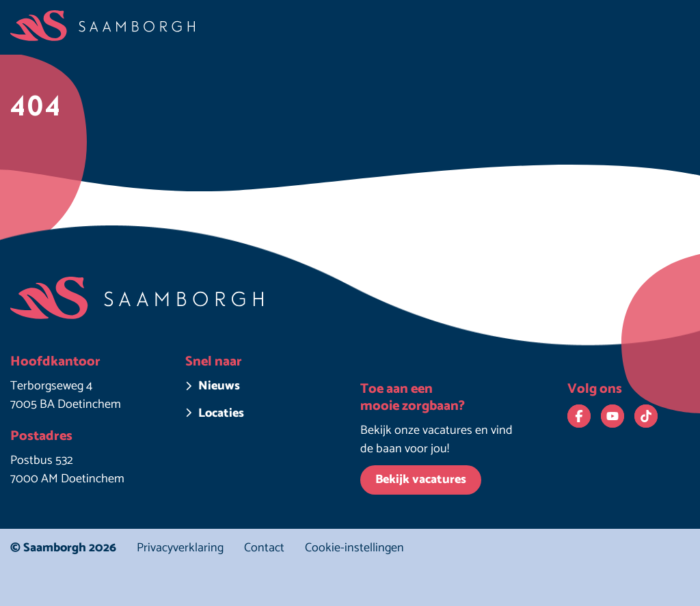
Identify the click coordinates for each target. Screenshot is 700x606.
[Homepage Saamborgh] (103, 26)
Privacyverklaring (180, 548)
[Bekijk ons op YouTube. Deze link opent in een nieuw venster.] (612, 416)
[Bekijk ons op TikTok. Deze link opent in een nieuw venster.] (646, 416)
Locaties (221, 414)
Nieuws (219, 386)
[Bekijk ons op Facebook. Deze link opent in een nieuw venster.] (579, 416)
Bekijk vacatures (421, 480)
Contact (264, 548)
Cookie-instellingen (354, 548)
